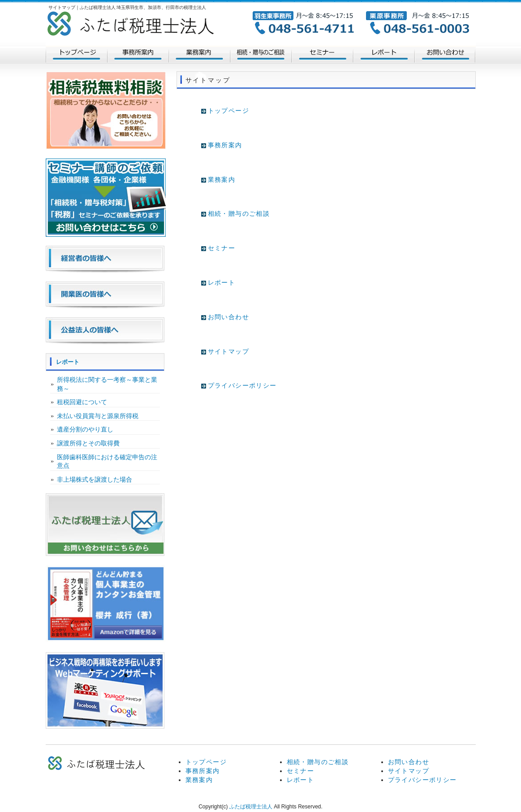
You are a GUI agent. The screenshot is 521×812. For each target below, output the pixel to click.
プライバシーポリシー (242, 385)
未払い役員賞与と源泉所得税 (98, 416)
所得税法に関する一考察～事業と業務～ (107, 384)
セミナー (322, 53)
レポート (383, 53)
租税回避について (82, 402)
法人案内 (138, 53)
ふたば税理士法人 (251, 807)
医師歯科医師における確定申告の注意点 (107, 462)
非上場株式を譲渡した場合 (95, 479)
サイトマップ (228, 351)
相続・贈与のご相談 (260, 53)
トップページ (76, 53)
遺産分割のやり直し (85, 429)
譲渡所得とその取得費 (88, 443)
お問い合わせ (445, 53)
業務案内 (199, 53)
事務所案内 (225, 145)
